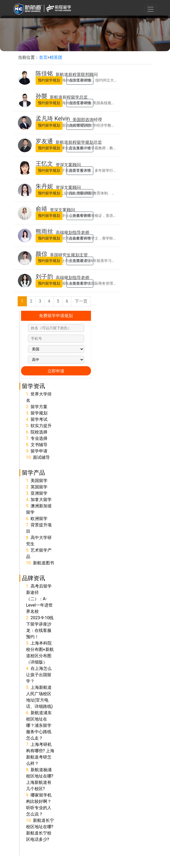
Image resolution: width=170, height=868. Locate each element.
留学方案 (39, 407)
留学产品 (33, 473)
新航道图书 (43, 563)
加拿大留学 (41, 500)
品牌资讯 (33, 578)
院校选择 (39, 432)
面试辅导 (41, 457)
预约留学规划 (49, 80)
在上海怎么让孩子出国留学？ (39, 675)
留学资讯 (33, 386)
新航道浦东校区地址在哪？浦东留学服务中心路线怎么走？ (39, 725)
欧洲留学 (39, 519)
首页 (43, 57)
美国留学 (39, 481)
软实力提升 (41, 426)
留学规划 (39, 413)
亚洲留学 (39, 493)
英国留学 (39, 487)
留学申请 (39, 451)
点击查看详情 (80, 80)
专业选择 (39, 438)
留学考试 (39, 419)
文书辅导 (39, 445)
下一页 (81, 301)
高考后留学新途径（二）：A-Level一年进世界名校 (39, 599)
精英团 (56, 57)
